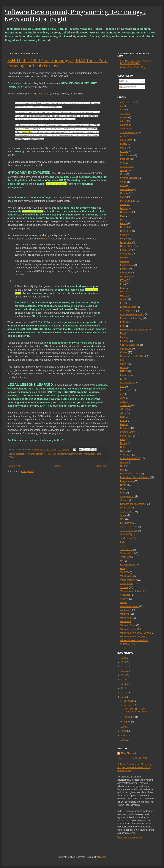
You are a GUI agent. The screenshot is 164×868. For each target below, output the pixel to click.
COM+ (123, 186)
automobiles (126, 140)
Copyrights (30, 454)
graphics (124, 364)
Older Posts (101, 466)
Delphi (123, 223)
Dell (122, 220)
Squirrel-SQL (127, 534)
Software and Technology (133, 504)
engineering (126, 273)
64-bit (123, 110)
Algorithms (126, 129)
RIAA (11, 457)
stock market (127, 538)
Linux (123, 421)
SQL (122, 519)
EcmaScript (126, 250)
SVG (123, 542)
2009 (124, 727)
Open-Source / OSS (130, 458)
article (41, 94)
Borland (124, 152)
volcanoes (125, 595)
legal (93, 454)
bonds (123, 148)
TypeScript (126, 557)
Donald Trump (127, 246)
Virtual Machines (128, 580)
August (127, 722)
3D (122, 106)
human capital (127, 375)
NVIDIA (124, 451)
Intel (122, 387)
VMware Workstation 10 (132, 591)
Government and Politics (78, 454)
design (123, 235)
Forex (123, 333)
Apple (123, 136)
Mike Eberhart (128, 753)
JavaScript (125, 405)
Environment (126, 277)
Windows (125, 614)
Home (58, 466)
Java (123, 398)
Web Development (129, 606)
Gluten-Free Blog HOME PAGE (133, 758)
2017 (124, 667)
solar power (126, 508)
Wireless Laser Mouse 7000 (134, 640)
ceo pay (124, 170)
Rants (98, 454)
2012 (124, 688)
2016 (124, 671)
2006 (124, 740)
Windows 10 (126, 618)
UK (122, 561)
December (129, 701)
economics (41, 454)
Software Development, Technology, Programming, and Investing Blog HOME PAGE (135, 767)
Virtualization (127, 584)
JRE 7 (123, 413)
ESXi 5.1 (125, 292)
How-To (124, 368)
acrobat (124, 117)
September (129, 717)
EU (122, 303)
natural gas (126, 436)
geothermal (126, 349)
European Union (128, 307)
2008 (124, 731)
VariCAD (124, 572)
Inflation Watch (128, 383)
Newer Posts (15, 466)
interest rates (127, 390)
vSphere (124, 599)
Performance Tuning (130, 474)
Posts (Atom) (27, 471)
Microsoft (125, 428)
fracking (124, 337)
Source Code (127, 512)
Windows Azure (128, 625)
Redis (123, 489)
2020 (124, 658)
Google (124, 352)
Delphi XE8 (126, 231)
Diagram (124, 239)
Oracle (123, 462)
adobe (123, 121)
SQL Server (126, 523)
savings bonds (127, 496)
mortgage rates (128, 432)
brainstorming (127, 155)
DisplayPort (126, 242)
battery (124, 144)
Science (124, 500)
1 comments (64, 449)
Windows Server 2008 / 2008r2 (136, 633)
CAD (123, 163)
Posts (124, 81)
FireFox (124, 322)
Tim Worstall (126, 550)
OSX (123, 466)
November (129, 705)
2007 (124, 736)
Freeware (125, 341)
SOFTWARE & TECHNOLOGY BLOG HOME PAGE (136, 62)
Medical (124, 424)
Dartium (124, 208)
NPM (123, 447)
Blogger (102, 857)
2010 (124, 697)
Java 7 (123, 402)
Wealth (124, 603)
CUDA (123, 197)
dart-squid (125, 204)
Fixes (123, 326)
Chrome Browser (129, 178)
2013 (124, 684)
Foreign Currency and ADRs (134, 330)
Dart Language (128, 201)
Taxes (123, 546)
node (123, 439)
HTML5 (124, 371)
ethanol (124, 299)
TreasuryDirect (127, 553)
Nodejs (124, 443)
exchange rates (128, 311)
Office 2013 (126, 455)
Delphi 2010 (126, 227)
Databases (126, 212)
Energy (124, 269)
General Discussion (130, 345)
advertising (126, 125)
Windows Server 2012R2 (133, 637)
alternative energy (129, 133)
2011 (124, 693)
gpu (122, 360)
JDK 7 (123, 409)
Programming (127, 481)
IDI (122, 379)
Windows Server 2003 (131, 629)
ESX (122, 284)
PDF (122, 470)
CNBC (123, 182)
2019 (124, 662)
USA (123, 569)
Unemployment (128, 565)
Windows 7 (126, 621)
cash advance (127, 167)
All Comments (128, 87)
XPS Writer (126, 644)
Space (123, 515)
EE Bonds (125, 258)
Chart (123, 174)
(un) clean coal (128, 102)
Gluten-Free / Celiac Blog (133, 67)
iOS (122, 394)
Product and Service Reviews (135, 477)
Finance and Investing (56, 454)
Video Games (127, 576)
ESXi (123, 288)
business (20, 454)
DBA (123, 216)
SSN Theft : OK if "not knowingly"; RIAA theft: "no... (139, 710)
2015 (124, 675)
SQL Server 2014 (129, 531)
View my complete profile (130, 837)
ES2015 (124, 280)
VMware (124, 587)
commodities (126, 189)
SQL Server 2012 (129, 527)
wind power (126, 610)
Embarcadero (127, 265)
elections (125, 261)
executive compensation (132, 314)
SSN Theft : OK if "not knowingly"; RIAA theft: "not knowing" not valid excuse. (58, 63)
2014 (124, 680)
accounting (126, 114)
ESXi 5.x (124, 296)
